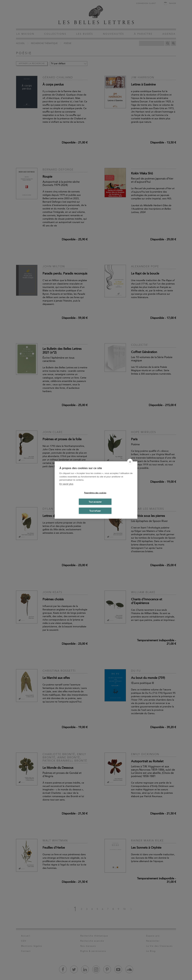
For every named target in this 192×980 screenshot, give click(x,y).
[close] (130, 462)
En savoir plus (66, 484)
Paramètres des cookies (95, 493)
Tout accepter (95, 502)
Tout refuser (95, 511)
